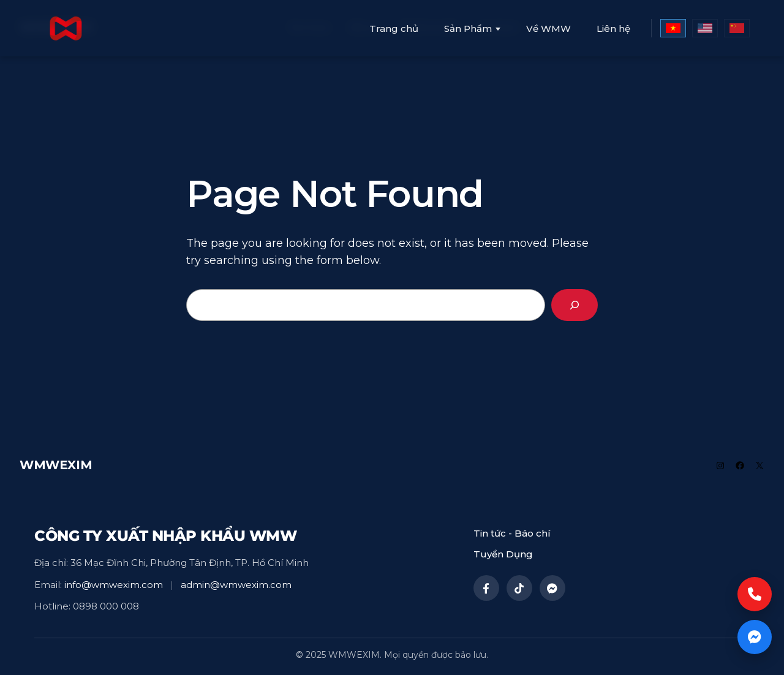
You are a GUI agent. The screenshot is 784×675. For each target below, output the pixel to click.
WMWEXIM (56, 465)
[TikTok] (519, 588)
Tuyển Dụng (503, 554)
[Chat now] (755, 637)
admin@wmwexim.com (236, 585)
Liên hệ (613, 28)
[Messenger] (552, 588)
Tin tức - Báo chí (512, 533)
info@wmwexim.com (114, 585)
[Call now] (755, 594)
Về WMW (548, 28)
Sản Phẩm (468, 29)
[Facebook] (486, 588)
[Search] (575, 305)
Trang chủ (394, 28)
